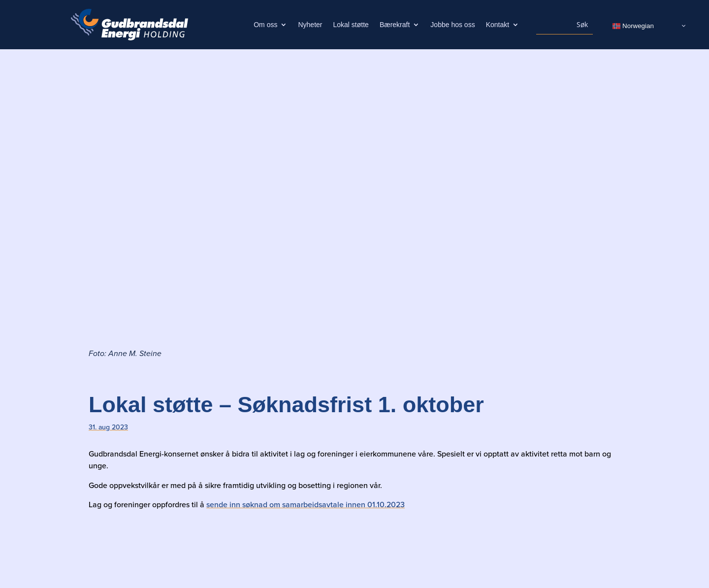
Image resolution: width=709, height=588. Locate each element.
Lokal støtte (351, 25)
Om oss (265, 25)
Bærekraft (395, 25)
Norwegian (633, 26)
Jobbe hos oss (452, 25)
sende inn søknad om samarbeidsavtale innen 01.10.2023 (306, 505)
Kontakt (498, 25)
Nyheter (310, 25)
